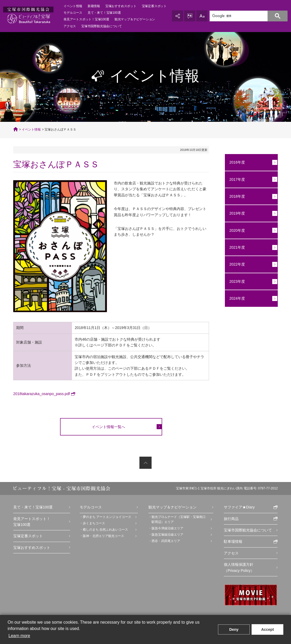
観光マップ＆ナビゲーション (135, 19)
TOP (16, 129)
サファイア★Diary (239, 507)
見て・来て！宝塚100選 (33, 507)
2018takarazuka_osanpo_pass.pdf (42, 394)
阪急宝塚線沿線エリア (167, 535)
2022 (233, 264)
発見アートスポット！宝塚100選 (32, 522)
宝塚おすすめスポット (121, 6)
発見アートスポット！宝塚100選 (86, 19)
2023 (233, 281)
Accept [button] (267, 629)
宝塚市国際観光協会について (248, 530)
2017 (233, 179)
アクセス (70, 26)
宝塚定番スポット (154, 6)
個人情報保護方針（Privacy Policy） (239, 567)
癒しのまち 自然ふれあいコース (105, 530)
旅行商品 (231, 519)
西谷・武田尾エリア (166, 541)
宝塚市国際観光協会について (101, 26)
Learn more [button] (19, 636)
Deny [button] (234, 629)
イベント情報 (73, 6)
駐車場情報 (233, 541)
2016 (233, 162)
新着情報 (94, 6)
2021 (233, 247)
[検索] (245, 16)
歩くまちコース (94, 523)
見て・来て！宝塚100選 (104, 13)
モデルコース (73, 13)
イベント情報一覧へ (108, 427)
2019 (233, 213)
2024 (233, 298)
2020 (233, 230)
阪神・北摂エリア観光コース (103, 536)
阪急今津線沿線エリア (167, 528)
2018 (233, 196)
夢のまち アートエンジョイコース (107, 517)
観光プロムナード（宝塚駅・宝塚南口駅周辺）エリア (179, 519)
